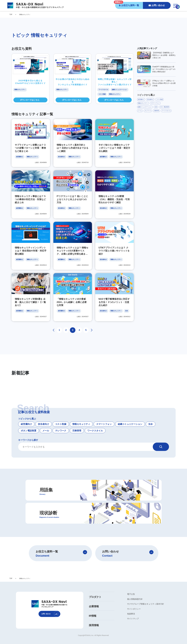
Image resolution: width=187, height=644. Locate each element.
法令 (151, 420)
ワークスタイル (95, 427)
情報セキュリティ (81, 420)
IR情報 (93, 612)
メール (46, 427)
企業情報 (94, 603)
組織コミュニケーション (130, 420)
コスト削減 (61, 420)
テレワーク (61, 427)
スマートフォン (104, 420)
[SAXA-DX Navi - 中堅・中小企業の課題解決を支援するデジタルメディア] (35, 5)
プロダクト (95, 593)
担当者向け (44, 420)
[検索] (161, 443)
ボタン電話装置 (29, 427)
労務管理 (77, 427)
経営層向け (26, 420)
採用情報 (94, 622)
